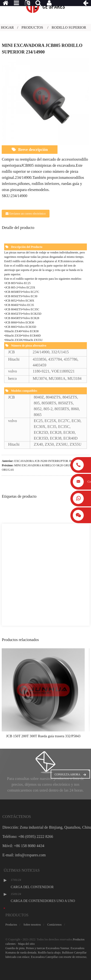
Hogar (7, 27)
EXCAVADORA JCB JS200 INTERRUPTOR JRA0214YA (49, 461)
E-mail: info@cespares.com (38, 855)
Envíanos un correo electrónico (27, 214)
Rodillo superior (69, 27)
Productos (32, 27)
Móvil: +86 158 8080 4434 (37, 846)
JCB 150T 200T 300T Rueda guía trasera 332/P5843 (43, 736)
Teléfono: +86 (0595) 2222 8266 (42, 837)
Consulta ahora (67, 774)
